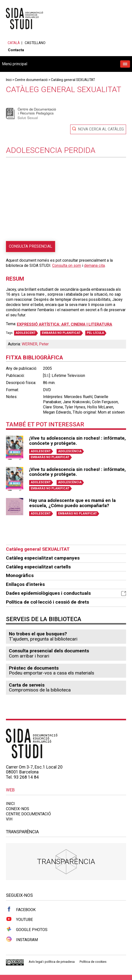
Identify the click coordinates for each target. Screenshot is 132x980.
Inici (9, 80)
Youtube (19, 919)
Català (14, 43)
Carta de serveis (27, 685)
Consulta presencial (31, 246)
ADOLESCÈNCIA (70, 451)
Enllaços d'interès (25, 584)
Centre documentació (31, 80)
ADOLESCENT (26, 333)
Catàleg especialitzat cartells (38, 567)
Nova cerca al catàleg (101, 129)
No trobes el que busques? (38, 634)
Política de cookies (93, 962)
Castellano (35, 43)
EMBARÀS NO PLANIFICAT (61, 333)
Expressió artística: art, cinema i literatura (65, 324)
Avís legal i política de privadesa (52, 962)
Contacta (16, 50)
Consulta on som (67, 265)
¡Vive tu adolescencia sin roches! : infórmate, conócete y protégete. (77, 441)
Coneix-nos (18, 809)
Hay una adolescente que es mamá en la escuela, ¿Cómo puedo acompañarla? (72, 503)
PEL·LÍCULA (95, 333)
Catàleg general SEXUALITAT (73, 80)
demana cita (94, 265)
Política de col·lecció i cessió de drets (47, 602)
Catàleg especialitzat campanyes (43, 558)
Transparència (66, 861)
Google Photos (27, 929)
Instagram (22, 939)
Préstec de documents (34, 668)
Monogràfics (20, 575)
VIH (9, 819)
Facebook (21, 909)
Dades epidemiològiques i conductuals (66, 593)
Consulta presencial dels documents (49, 651)
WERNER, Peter (35, 344)
